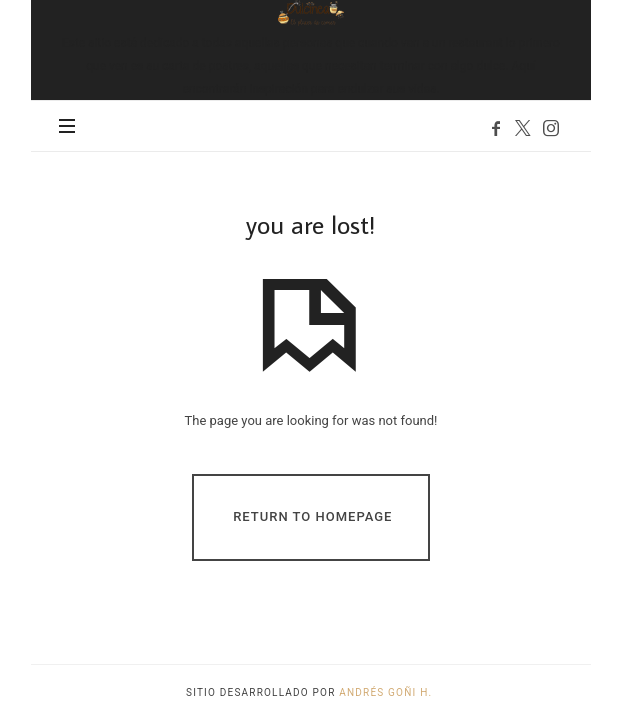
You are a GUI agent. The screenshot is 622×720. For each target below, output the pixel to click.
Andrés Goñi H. (387, 692)
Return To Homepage (312, 516)
